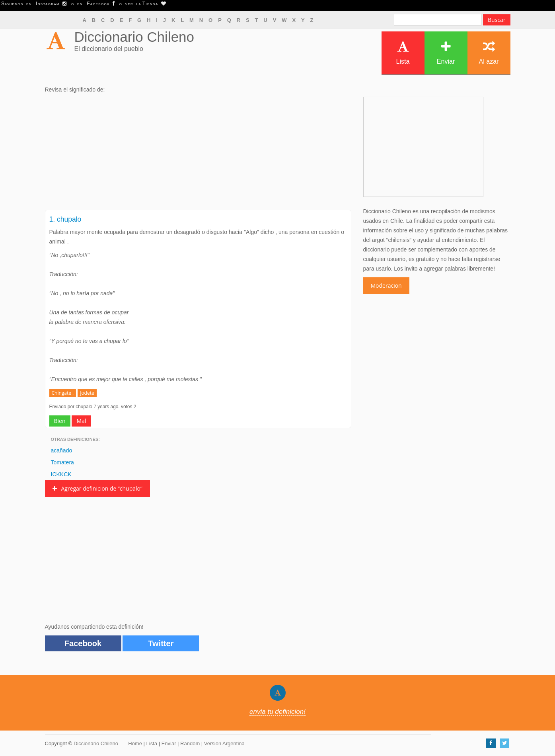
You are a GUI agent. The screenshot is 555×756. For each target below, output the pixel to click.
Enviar (446, 53)
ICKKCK (61, 474)
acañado (62, 450)
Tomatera (62, 462)
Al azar (489, 53)
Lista (403, 53)
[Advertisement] (198, 154)
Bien (60, 421)
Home (135, 743)
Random (190, 743)
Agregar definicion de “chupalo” (97, 488)
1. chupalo (65, 219)
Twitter (161, 643)
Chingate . (63, 393)
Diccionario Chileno (134, 37)
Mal (81, 421)
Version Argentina (224, 743)
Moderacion (386, 285)
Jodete (87, 393)
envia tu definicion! (277, 712)
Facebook (83, 643)
